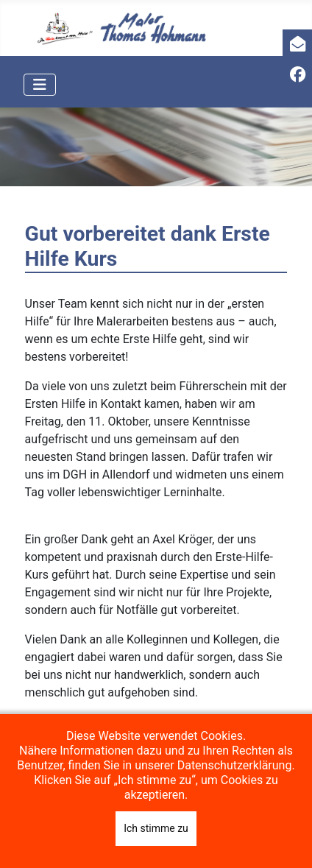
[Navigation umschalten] (40, 85)
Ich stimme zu (156, 828)
